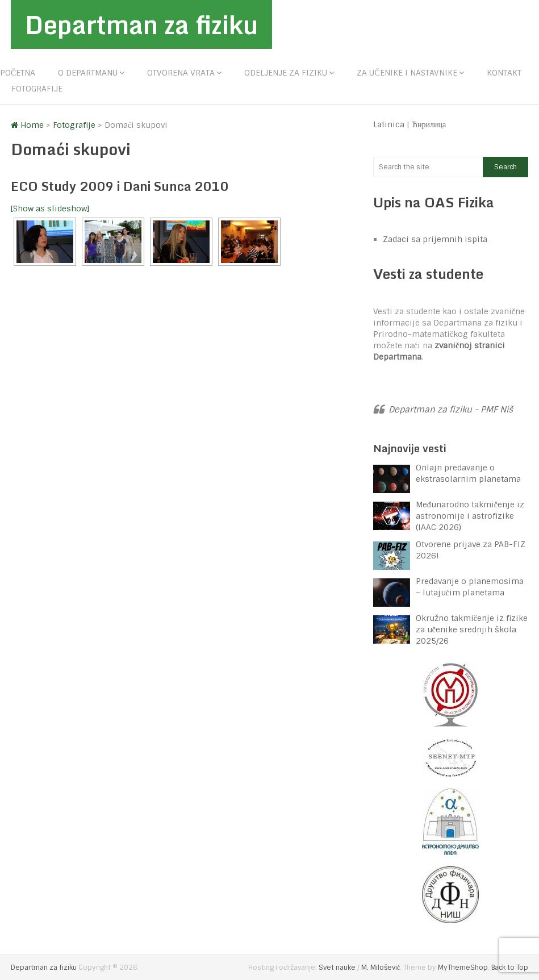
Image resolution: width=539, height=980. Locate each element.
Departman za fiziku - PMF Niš (451, 410)
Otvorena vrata (181, 73)
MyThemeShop (463, 968)
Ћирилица (429, 124)
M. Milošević (381, 968)
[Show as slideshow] (50, 208)
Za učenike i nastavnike (407, 73)
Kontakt (504, 73)
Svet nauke (337, 968)
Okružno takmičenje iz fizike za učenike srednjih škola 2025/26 (472, 629)
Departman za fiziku (141, 24)
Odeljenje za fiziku (286, 73)
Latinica (389, 124)
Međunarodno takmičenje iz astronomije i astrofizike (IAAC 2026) (470, 516)
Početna (18, 73)
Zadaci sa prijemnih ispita (435, 239)
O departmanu (88, 73)
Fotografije (37, 89)
